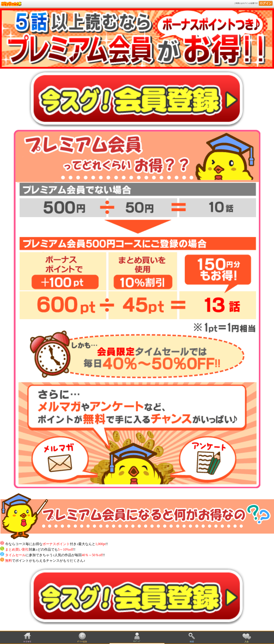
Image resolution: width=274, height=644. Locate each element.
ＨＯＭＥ (27, 642)
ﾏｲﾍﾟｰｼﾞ (137, 641)
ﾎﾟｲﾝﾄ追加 (82, 642)
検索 (192, 642)
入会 (247, 642)
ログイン (266, 3)
